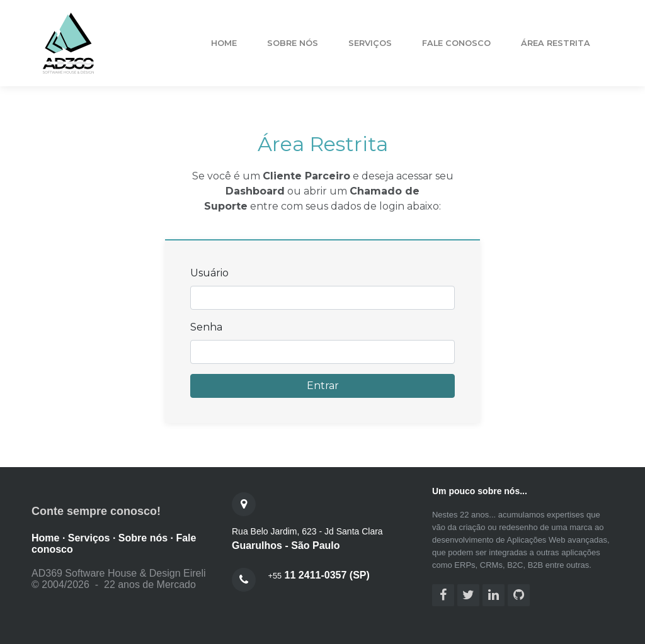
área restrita (556, 43)
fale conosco (456, 43)
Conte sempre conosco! (96, 511)
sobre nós (293, 43)
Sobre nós (143, 538)
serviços (370, 43)
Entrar (323, 386)
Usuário (209, 273)
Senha (206, 327)
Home (224, 43)
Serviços (89, 538)
